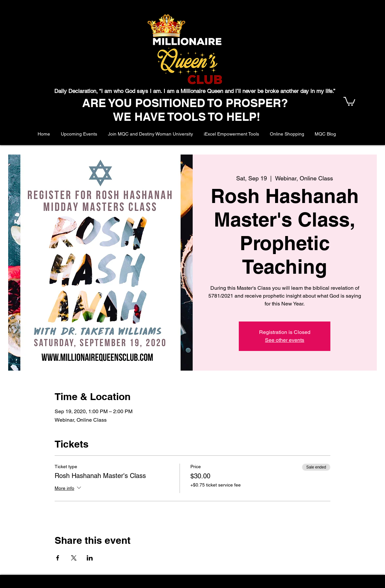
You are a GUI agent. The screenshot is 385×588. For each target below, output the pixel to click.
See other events (285, 340)
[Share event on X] (74, 558)
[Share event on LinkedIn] (90, 558)
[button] (349, 101)
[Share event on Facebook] (58, 558)
